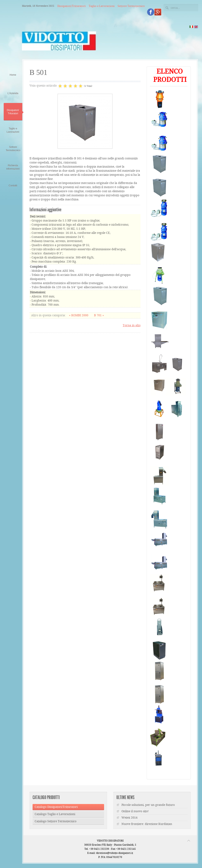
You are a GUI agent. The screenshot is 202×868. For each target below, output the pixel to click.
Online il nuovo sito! (135, 811)
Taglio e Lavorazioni (102, 6)
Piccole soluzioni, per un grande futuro (148, 805)
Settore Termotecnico (131, 6)
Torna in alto (132, 325)
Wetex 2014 (129, 818)
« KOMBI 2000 (79, 315)
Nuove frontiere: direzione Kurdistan (147, 824)
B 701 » (99, 315)
